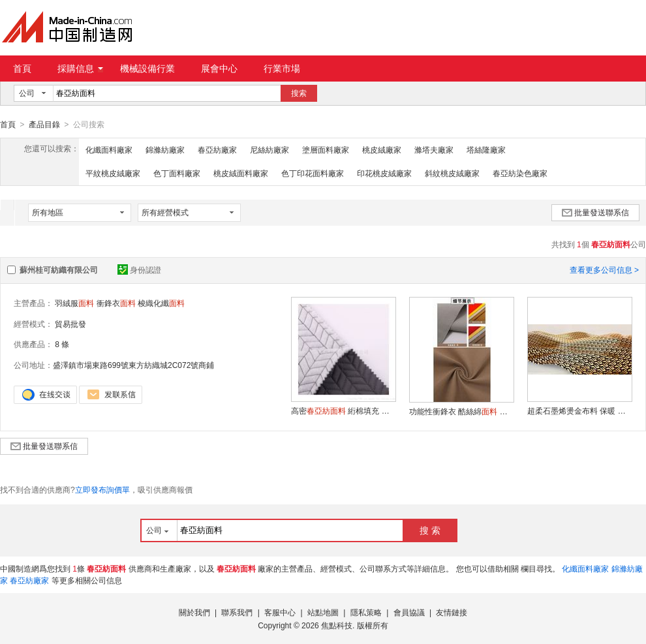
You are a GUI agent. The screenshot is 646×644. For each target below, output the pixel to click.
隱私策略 (366, 612)
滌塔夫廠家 (434, 149)
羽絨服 (74, 303)
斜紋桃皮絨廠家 (452, 173)
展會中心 (219, 69)
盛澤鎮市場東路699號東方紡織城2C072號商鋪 (133, 365)
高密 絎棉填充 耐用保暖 (343, 410)
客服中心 (280, 612)
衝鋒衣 (116, 303)
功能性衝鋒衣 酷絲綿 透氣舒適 (461, 411)
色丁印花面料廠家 (313, 173)
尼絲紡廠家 (269, 149)
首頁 (22, 69)
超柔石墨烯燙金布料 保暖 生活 (579, 410)
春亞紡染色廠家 (520, 173)
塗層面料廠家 (326, 149)
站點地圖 (323, 612)
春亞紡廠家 (217, 149)
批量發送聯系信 (595, 212)
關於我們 (194, 612)
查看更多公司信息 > (604, 269)
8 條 (62, 344)
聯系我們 (237, 612)
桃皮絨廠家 (382, 149)
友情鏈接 (452, 612)
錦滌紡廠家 (165, 149)
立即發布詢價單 (102, 489)
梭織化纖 (161, 303)
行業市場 (282, 69)
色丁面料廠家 (177, 173)
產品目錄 (44, 125)
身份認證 (139, 269)
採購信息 (80, 69)
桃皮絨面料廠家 (241, 173)
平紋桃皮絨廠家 (113, 173)
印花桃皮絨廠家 (384, 173)
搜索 (299, 93)
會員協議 (409, 612)
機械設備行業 (147, 69)
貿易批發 (70, 324)
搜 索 (430, 530)
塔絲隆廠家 (486, 149)
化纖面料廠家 (109, 149)
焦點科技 (337, 625)
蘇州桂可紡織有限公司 (59, 269)
